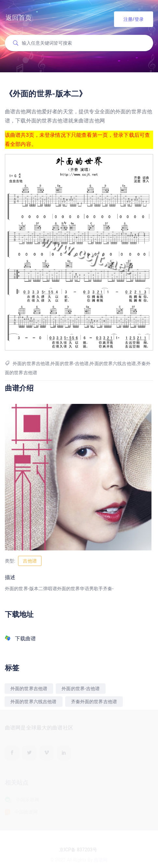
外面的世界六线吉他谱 (34, 702)
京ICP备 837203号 (78, 851)
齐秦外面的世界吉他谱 (94, 702)
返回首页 (19, 18)
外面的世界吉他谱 (29, 689)
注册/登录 (134, 19)
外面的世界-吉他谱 (81, 689)
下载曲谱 (26, 639)
